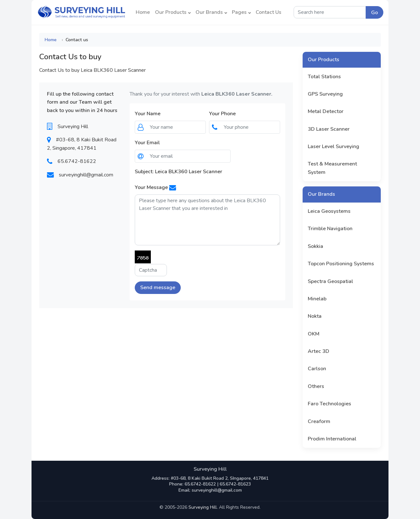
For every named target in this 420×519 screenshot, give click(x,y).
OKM (314, 334)
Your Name (148, 114)
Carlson (317, 369)
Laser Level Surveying (333, 146)
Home (143, 12)
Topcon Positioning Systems (341, 264)
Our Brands (211, 12)
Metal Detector (326, 111)
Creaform (319, 421)
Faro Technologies (329, 404)
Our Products (173, 12)
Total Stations (324, 77)
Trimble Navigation (330, 229)
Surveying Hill (203, 507)
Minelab (317, 299)
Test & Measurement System (332, 168)
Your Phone (222, 114)
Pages (241, 12)
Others (316, 386)
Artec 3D (319, 351)
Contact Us (269, 12)
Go (374, 13)
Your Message (151, 187)
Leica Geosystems (329, 211)
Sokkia (315, 246)
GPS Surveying (325, 94)
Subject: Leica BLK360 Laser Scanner (178, 172)
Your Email (147, 143)
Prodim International (332, 439)
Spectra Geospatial (330, 281)
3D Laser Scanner (329, 129)
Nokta (315, 316)
